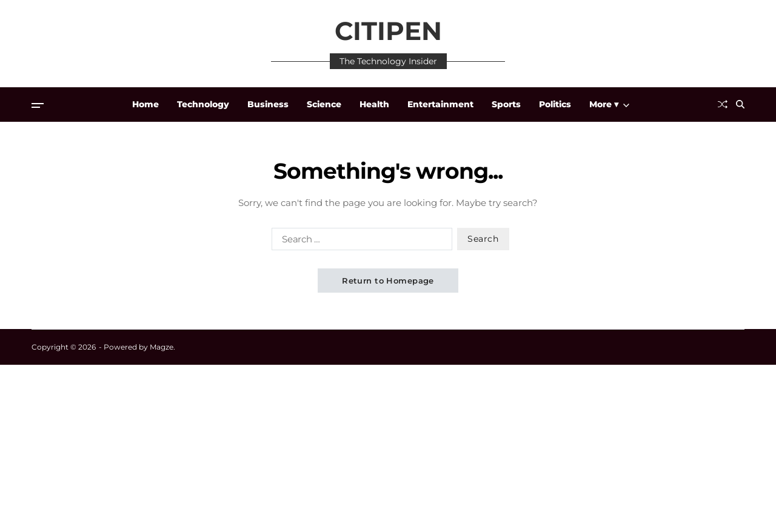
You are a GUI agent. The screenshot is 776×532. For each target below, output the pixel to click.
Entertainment (440, 104)
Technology (203, 104)
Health (374, 104)
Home (145, 104)
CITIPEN (388, 31)
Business (268, 104)
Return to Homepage (388, 281)
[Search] (740, 104)
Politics (555, 104)
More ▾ (609, 104)
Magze (162, 347)
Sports (506, 104)
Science (324, 104)
